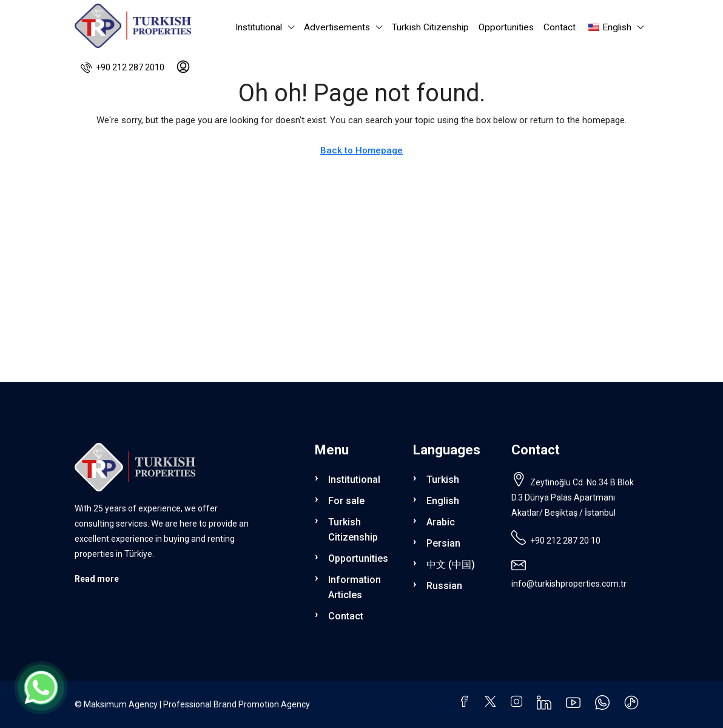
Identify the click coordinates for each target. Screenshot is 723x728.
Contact (560, 27)
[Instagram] (519, 703)
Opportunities (506, 27)
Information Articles (355, 587)
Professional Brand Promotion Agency (237, 704)
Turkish (443, 480)
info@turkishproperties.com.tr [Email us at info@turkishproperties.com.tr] (569, 584)
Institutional (259, 27)
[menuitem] (123, 67)
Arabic (441, 522)
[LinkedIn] (546, 706)
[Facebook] (467, 703)
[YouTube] (576, 706)
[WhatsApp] (605, 706)
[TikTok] (634, 706)
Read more (97, 579)
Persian (443, 543)
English (443, 501)
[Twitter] (493, 703)
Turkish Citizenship (430, 27)
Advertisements (337, 27)
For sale (346, 501)
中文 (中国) (451, 565)
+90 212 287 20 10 (565, 541)
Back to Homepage (362, 150)
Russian (444, 586)
